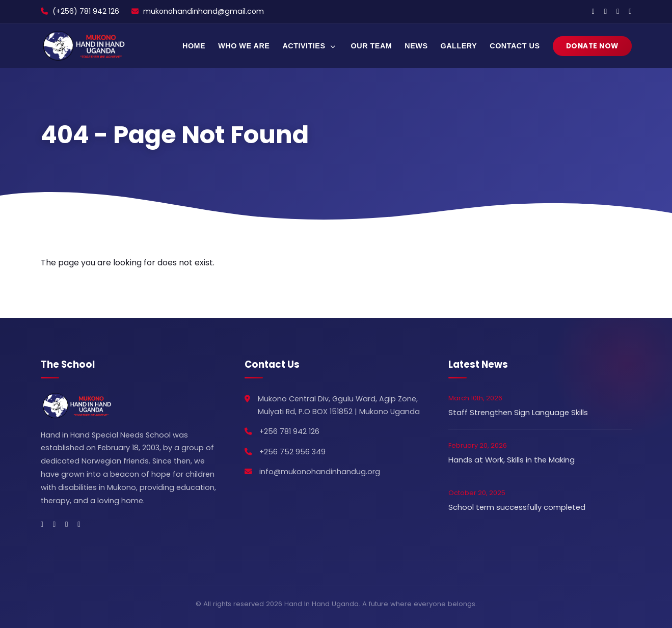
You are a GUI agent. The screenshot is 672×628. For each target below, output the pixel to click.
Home (194, 46)
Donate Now (592, 46)
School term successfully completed (517, 507)
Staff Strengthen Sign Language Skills (518, 413)
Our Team (372, 46)
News (416, 46)
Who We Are (244, 46)
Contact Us (515, 46)
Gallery (459, 46)
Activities (310, 46)
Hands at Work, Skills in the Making (512, 460)
